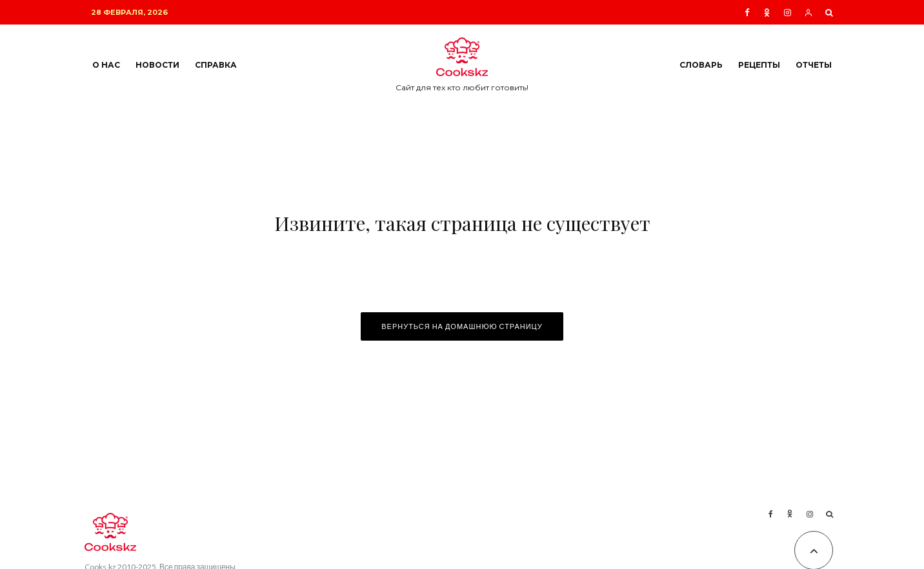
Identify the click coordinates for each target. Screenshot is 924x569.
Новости (157, 65)
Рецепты (759, 65)
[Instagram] (788, 13)
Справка (216, 65)
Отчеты (814, 65)
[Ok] (767, 13)
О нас (106, 65)
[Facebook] (747, 13)
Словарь (701, 65)
